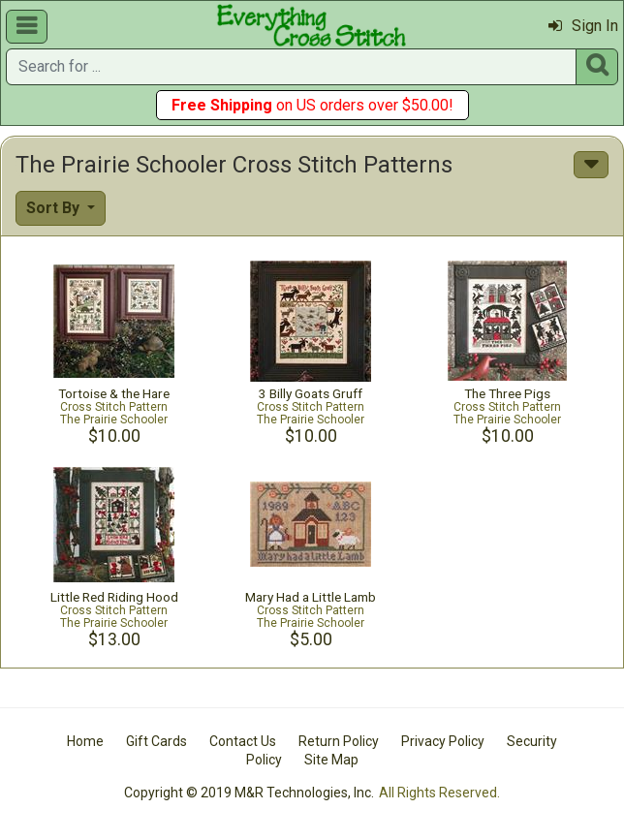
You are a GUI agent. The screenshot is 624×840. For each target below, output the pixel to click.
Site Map (331, 760)
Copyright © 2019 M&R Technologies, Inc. (249, 793)
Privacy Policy (443, 741)
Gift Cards (156, 741)
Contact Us (243, 741)
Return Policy (339, 741)
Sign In (583, 26)
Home (85, 741)
